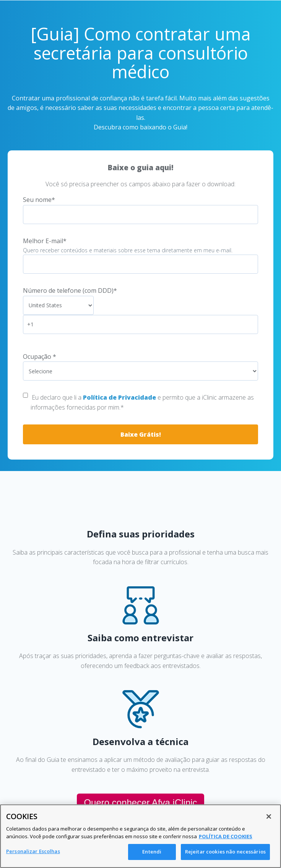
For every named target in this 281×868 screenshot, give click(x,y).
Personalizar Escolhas (33, 851)
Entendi (152, 852)
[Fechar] (269, 816)
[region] (140, 836)
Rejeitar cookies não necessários (225, 852)
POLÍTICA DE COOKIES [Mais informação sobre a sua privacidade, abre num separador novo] (226, 836)
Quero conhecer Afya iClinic (140, 803)
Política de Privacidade (119, 397)
